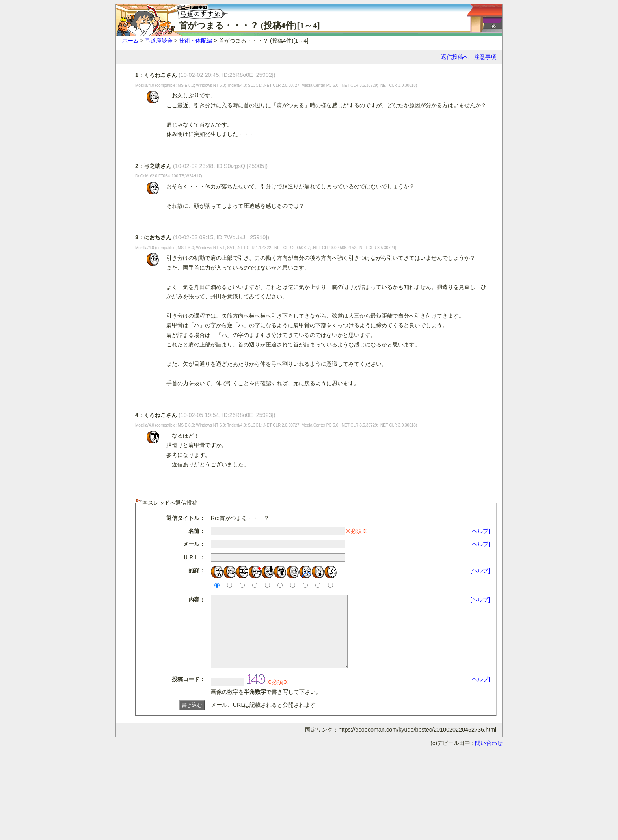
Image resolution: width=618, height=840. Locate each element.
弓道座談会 (159, 41)
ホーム (130, 41)
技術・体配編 (195, 41)
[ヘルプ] (480, 531)
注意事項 (485, 57)
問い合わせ (489, 757)
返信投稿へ (455, 57)
